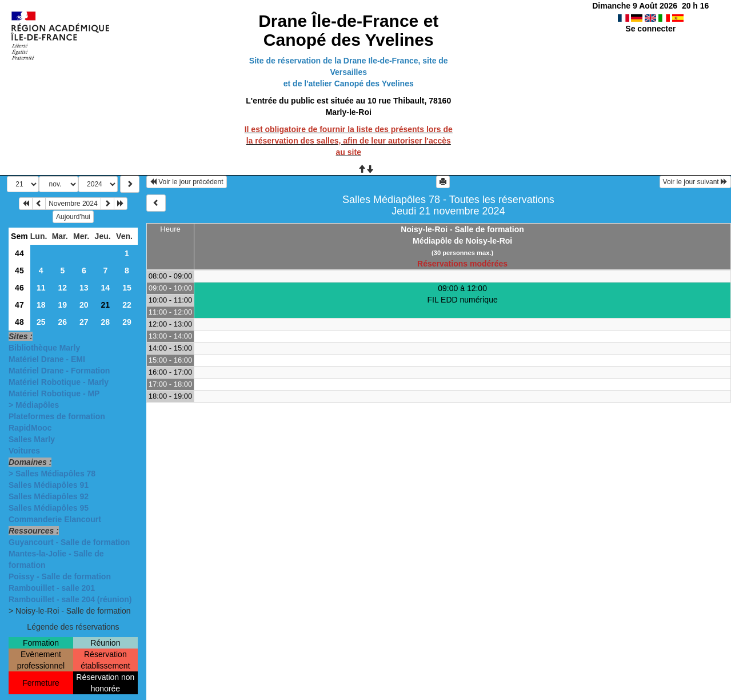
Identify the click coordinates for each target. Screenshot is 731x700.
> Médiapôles (34, 405)
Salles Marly (32, 439)
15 (127, 288)
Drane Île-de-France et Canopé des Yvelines (348, 30)
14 (106, 288)
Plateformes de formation (57, 416)
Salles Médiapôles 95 (49, 508)
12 (63, 288)
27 (84, 322)
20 (84, 305)
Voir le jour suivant (695, 182)
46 (19, 288)
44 (19, 253)
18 (41, 305)
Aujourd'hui (73, 217)
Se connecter (650, 29)
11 (41, 288)
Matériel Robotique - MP (54, 393)
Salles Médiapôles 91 (49, 485)
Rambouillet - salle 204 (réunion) (70, 599)
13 (84, 288)
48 (19, 322)
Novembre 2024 (73, 204)
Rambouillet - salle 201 (52, 588)
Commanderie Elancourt (55, 519)
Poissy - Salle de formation (60, 576)
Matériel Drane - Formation (59, 371)
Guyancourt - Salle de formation (69, 542)
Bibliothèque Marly (44, 348)
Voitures (24, 451)
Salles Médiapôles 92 (49, 496)
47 (19, 305)
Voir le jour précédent (187, 182)
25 (41, 322)
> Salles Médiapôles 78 (52, 474)
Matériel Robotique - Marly (59, 382)
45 (19, 271)
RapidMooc (30, 428)
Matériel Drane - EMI (47, 359)
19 (63, 305)
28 (106, 322)
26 (63, 322)
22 (127, 305)
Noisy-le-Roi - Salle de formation (462, 229)
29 (127, 322)
